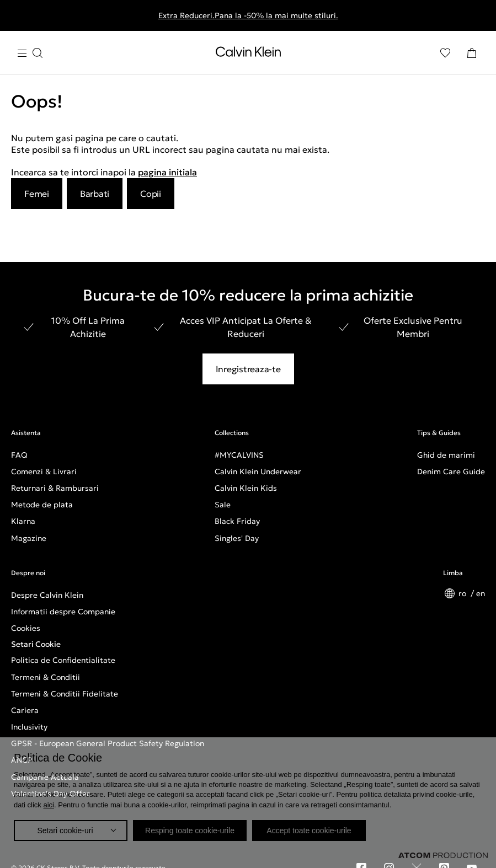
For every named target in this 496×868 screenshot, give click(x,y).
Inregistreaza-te (248, 369)
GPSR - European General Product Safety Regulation (108, 743)
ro (463, 593)
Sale (223, 505)
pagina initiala (167, 172)
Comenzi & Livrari (44, 471)
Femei (37, 194)
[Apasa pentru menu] (30, 53)
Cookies (26, 628)
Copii (151, 194)
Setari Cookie (36, 644)
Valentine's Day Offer (50, 794)
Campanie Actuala (45, 777)
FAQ (19, 455)
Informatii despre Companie (63, 612)
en (481, 593)
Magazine (29, 538)
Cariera (25, 710)
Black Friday (237, 521)
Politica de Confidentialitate (63, 660)
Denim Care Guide (451, 471)
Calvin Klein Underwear (258, 471)
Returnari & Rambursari (55, 488)
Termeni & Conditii (46, 677)
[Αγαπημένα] (445, 53)
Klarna (23, 521)
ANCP (22, 760)
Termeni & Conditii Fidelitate (65, 694)
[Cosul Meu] (472, 53)
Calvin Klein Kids (246, 488)
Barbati (95, 194)
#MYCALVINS (239, 455)
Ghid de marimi (446, 455)
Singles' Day (237, 538)
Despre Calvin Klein (47, 595)
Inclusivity (29, 727)
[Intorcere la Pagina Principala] (248, 54)
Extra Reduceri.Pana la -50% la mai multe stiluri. (248, 15)
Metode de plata (42, 505)
